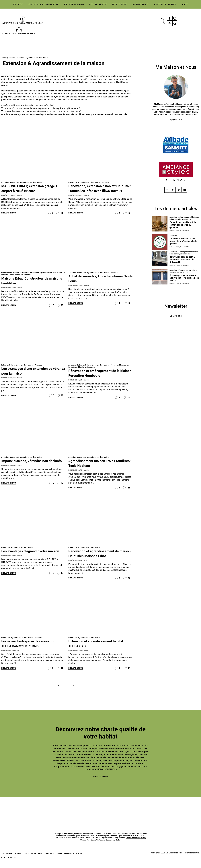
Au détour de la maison (165, 4)
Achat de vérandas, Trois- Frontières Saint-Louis (91, 283)
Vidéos (185, 4)
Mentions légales (53, 860)
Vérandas (114, 277)
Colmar (129, 844)
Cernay (143, 844)
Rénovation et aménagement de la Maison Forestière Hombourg (99, 378)
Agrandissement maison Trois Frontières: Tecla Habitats (95, 468)
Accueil (4, 58)
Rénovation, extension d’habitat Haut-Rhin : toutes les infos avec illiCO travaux (97, 191)
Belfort (118, 846)
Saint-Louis (91, 846)
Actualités (5, 182)
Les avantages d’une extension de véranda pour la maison (31, 376)
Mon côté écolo (140, 4)
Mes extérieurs (120, 4)
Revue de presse (9, 864)
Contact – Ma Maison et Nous (19, 34)
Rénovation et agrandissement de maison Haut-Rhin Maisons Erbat (98, 559)
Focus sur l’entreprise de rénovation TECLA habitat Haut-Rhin (33, 649)
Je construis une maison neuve (43, 4)
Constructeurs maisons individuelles (15, 277)
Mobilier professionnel (87, 372)
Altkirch (83, 846)
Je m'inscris (176, 317)
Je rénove (18, 4)
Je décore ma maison (74, 4)
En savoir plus (9, 213)
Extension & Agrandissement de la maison (26, 182)
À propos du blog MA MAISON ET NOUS (23, 23)
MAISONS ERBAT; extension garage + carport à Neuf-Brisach (33, 188)
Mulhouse (136, 844)
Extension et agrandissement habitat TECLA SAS (94, 649)
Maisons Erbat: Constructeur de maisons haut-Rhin (30, 285)
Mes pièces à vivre (98, 4)
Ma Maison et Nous (73, 860)
